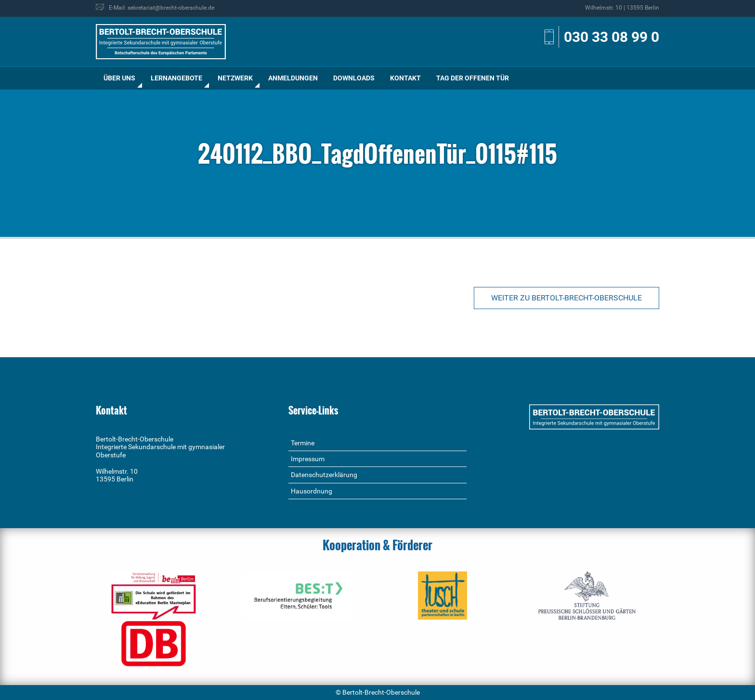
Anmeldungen (293, 78)
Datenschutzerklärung (324, 475)
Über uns (119, 78)
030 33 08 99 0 (612, 37)
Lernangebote (176, 78)
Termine (303, 443)
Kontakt (405, 78)
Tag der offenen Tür (473, 78)
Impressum (308, 459)
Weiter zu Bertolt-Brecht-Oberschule (566, 298)
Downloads (354, 78)
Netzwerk (235, 78)
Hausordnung (312, 491)
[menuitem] (119, 78)
